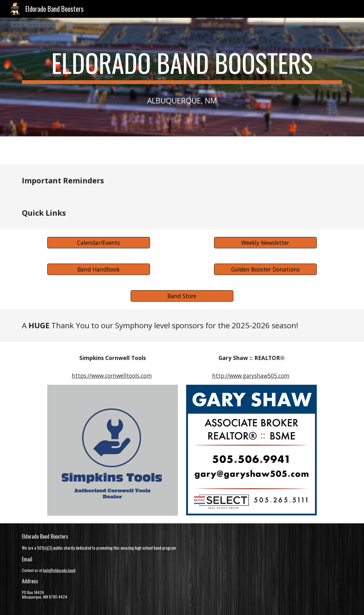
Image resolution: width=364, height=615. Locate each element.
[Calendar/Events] (99, 242)
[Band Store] (182, 296)
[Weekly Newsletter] (265, 242)
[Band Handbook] (99, 269)
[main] (182, 77)
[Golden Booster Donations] (265, 269)
